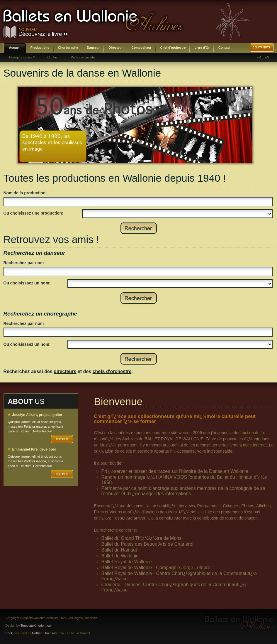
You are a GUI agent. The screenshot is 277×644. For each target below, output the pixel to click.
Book (9, 633)
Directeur (115, 48)
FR (259, 57)
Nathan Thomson (44, 633)
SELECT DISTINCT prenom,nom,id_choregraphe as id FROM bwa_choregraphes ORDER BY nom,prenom (170, 344)
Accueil (15, 48)
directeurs (65, 371)
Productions (40, 48)
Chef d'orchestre (173, 48)
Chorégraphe (68, 48)
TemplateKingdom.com (37, 626)
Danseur (93, 48)
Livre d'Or (202, 48)
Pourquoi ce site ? (22, 57)
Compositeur (142, 48)
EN (267, 57)
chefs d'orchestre (112, 371)
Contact (224, 48)
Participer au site (83, 57)
